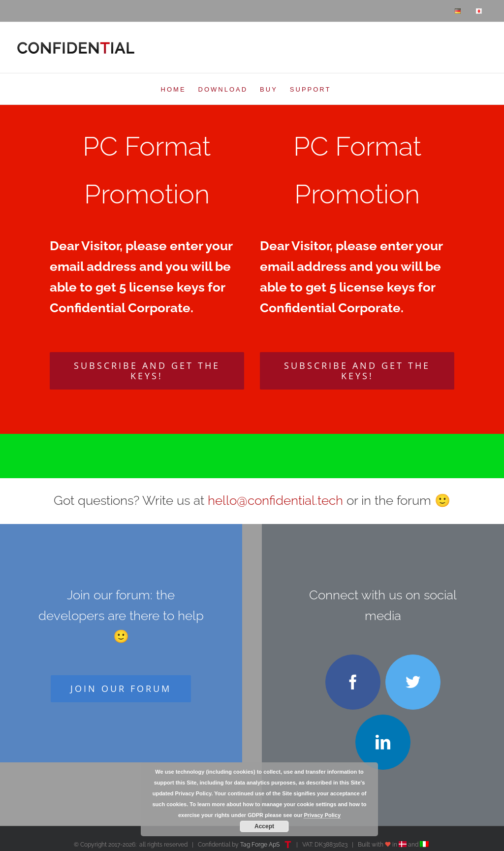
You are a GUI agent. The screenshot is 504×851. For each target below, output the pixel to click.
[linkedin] (383, 742)
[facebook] (353, 682)
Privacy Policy (322, 815)
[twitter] (413, 682)
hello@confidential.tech (275, 500)
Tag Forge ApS (260, 845)
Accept (264, 826)
